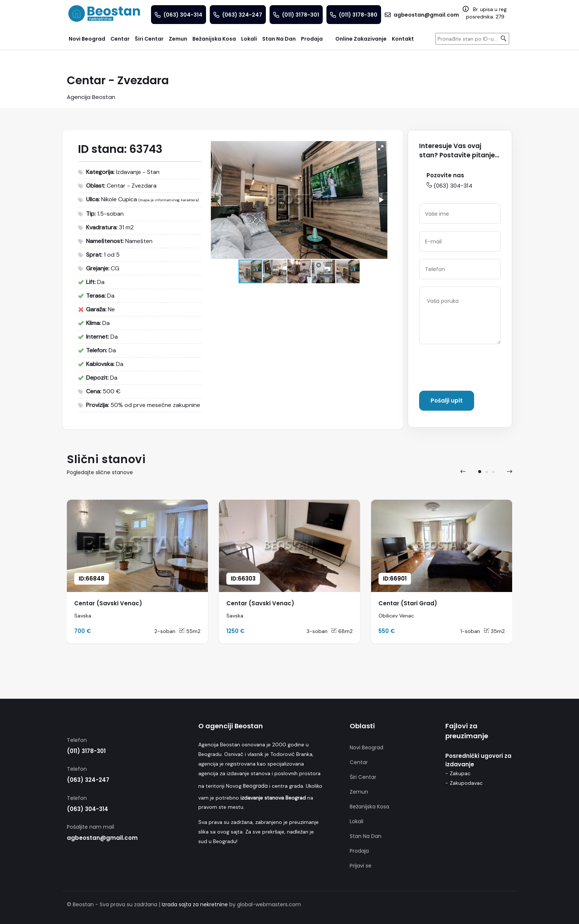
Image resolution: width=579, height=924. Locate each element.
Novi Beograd (366, 747)
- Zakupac (458, 773)
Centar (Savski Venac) (108, 603)
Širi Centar (363, 777)
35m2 (494, 631)
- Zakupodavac (464, 783)
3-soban (317, 631)
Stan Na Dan (366, 836)
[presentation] (475, 369)
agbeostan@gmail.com (102, 838)
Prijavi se (361, 866)
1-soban (470, 631)
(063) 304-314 (449, 186)
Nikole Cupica (119, 199)
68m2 (342, 631)
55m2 (190, 631)
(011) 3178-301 (86, 751)
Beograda (255, 786)
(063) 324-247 (88, 780)
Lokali (357, 821)
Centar (359, 762)
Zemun (359, 792)
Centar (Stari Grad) (408, 603)
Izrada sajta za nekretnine (195, 904)
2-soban (165, 631)
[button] (381, 148)
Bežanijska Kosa (369, 807)
